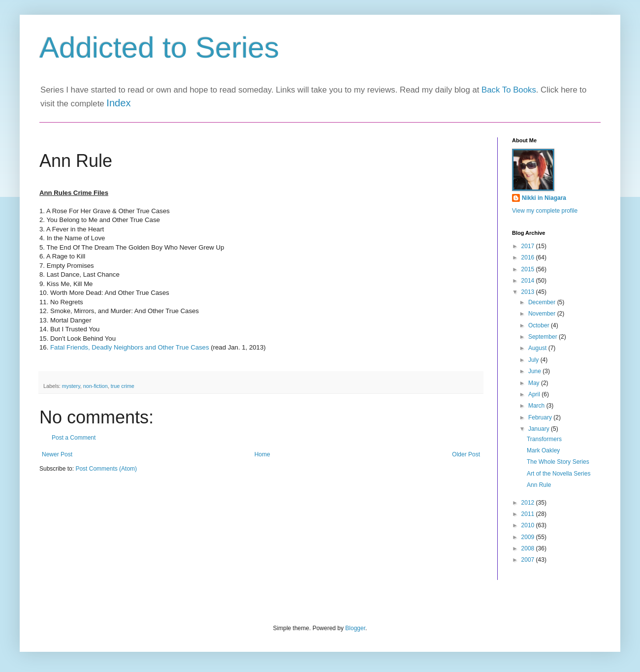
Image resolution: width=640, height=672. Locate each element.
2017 (529, 246)
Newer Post (57, 454)
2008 (529, 548)
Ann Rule (539, 485)
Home (262, 454)
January (540, 429)
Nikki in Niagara (544, 198)
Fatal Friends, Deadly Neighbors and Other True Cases (130, 347)
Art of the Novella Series (559, 474)
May (535, 383)
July (534, 360)
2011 (529, 514)
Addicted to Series (159, 48)
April (535, 394)
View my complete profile (545, 211)
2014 (529, 281)
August (538, 348)
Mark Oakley (543, 450)
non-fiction (96, 386)
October (540, 325)
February (541, 417)
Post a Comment (74, 438)
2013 (529, 292)
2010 (529, 525)
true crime (123, 386)
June (535, 371)
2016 (529, 257)
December (543, 302)
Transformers (544, 439)
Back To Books (509, 90)
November (543, 314)
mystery (71, 386)
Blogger (355, 628)
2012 (529, 503)
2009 (529, 537)
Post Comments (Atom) (106, 469)
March (537, 406)
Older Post (466, 454)
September (544, 337)
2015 (529, 269)
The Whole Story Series (558, 462)
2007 (529, 560)
